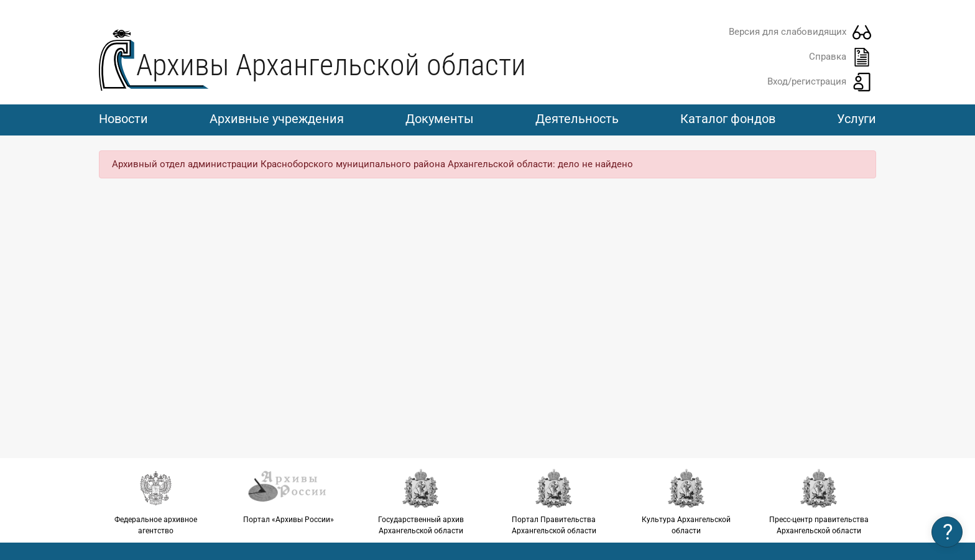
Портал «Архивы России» (288, 496)
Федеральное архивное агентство (156, 502)
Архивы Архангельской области (331, 65)
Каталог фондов (728, 119)
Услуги (857, 119)
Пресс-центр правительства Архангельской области (819, 502)
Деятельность (577, 119)
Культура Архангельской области (686, 502)
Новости (123, 119)
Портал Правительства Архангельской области (554, 502)
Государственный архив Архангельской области (421, 502)
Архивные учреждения (277, 119)
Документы (440, 119)
